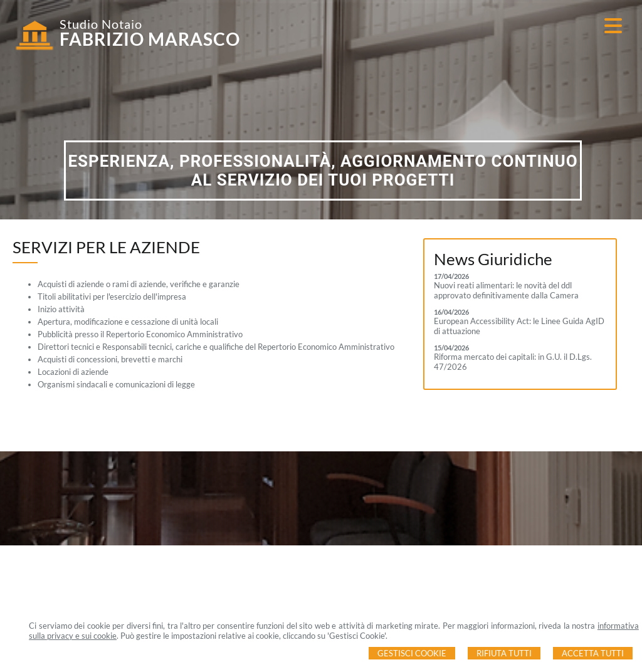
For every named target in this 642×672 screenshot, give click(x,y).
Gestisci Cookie (412, 653)
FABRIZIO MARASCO (150, 39)
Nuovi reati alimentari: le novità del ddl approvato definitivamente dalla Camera (506, 290)
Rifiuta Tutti (504, 653)
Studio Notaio (101, 24)
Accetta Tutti (593, 653)
